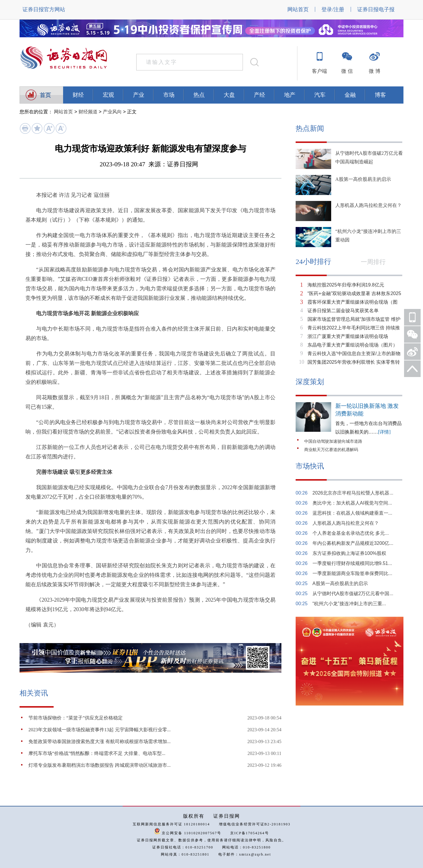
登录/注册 (333, 9)
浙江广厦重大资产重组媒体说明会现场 (348, 336)
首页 (45, 95)
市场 (169, 95)
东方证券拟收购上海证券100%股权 (349, 553)
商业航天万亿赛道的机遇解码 (331, 450)
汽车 (320, 95)
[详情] (384, 432)
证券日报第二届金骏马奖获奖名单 (343, 311)
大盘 (229, 95)
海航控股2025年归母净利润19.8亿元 (346, 285)
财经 (78, 95)
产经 (259, 95)
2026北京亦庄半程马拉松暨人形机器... (353, 493)
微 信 (347, 71)
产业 (139, 95)
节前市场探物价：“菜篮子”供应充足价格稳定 (76, 718)
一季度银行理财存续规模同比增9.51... (352, 563)
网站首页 (298, 9)
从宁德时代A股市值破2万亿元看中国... (353, 594)
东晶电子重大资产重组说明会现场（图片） (352, 345)
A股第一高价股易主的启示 (363, 179)
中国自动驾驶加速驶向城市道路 (333, 441)
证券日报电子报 (376, 9)
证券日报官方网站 (44, 9)
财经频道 (88, 112)
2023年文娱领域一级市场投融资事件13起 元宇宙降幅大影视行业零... (100, 730)
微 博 (374, 71)
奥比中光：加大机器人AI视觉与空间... (352, 503)
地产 (290, 95)
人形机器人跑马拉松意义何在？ (368, 205)
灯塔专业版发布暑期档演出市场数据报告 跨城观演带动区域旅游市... (100, 765)
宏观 (108, 95)
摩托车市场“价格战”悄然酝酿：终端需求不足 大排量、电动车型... (97, 753)
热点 (199, 95)
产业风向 (112, 112)
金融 (350, 95)
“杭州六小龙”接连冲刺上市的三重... (349, 604)
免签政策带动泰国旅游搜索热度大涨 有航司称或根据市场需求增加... (100, 741)
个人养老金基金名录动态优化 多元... (351, 533)
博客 (380, 95)
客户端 (319, 71)
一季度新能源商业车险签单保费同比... (352, 573)
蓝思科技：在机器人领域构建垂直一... (352, 513)
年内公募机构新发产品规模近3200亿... (353, 543)
